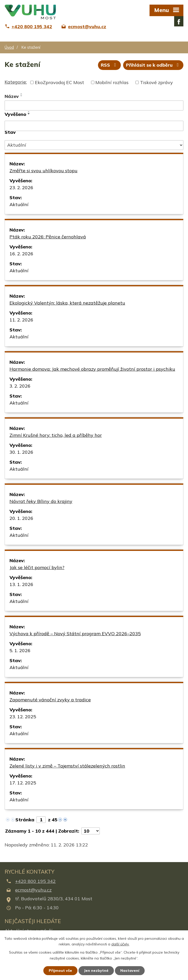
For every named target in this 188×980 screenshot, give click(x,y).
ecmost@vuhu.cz (33, 890)
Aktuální (19, 204)
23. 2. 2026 (21, 188)
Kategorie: (16, 82)
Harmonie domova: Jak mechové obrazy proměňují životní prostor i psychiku (92, 369)
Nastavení (130, 971)
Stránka (25, 820)
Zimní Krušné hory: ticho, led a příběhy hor (56, 435)
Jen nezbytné (96, 971)
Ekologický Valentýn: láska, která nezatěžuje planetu (67, 303)
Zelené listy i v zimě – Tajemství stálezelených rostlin (67, 766)
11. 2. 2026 (21, 320)
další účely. (120, 944)
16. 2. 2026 (21, 254)
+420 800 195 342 (35, 881)
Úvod (9, 47)
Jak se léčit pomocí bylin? (37, 567)
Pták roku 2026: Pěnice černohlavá (48, 237)
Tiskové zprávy (156, 82)
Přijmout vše (60, 971)
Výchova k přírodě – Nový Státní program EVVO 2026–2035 (75, 634)
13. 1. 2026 (21, 584)
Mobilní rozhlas (112, 82)
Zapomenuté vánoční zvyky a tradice (50, 700)
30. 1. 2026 (21, 452)
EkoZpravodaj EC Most (60, 82)
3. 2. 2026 (20, 386)
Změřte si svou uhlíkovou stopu (43, 171)
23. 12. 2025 (23, 717)
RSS (110, 65)
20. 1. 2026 (21, 518)
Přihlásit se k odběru (153, 65)
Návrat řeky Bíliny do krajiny (41, 501)
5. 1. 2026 (20, 650)
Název (12, 96)
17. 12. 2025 (23, 783)
